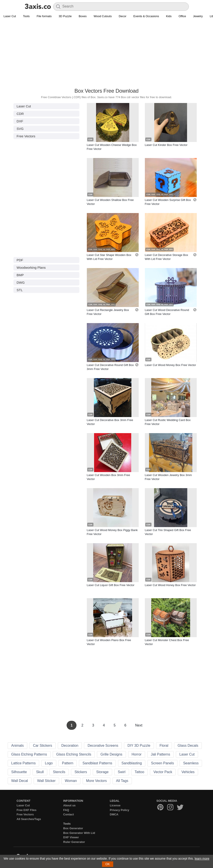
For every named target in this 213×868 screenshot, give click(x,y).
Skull (40, 772)
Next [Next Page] (139, 725)
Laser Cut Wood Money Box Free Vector (170, 365)
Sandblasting (132, 763)
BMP (20, 275)
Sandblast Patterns (97, 763)
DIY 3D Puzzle (139, 746)
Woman (71, 781)
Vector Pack (163, 772)
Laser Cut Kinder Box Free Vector (166, 145)
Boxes (83, 16)
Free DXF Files (27, 810)
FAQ (66, 810)
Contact (69, 814)
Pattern (68, 763)
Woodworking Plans (31, 268)
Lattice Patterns (23, 763)
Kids (169, 16)
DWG (21, 282)
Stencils (59, 772)
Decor (123, 16)
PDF (20, 260)
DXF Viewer (71, 837)
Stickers (81, 772)
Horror (137, 754)
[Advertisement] (106, 55)
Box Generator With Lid (79, 833)
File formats (44, 16)
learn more (202, 859)
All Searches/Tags (29, 819)
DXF (20, 121)
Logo (49, 763)
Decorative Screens (103, 746)
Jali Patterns (160, 754)
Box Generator (73, 828)
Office (182, 16)
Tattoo (140, 772)
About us (69, 805)
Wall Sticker (46, 781)
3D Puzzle (65, 16)
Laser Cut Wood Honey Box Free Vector (170, 585)
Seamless (191, 763)
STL (20, 290)
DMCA (114, 814)
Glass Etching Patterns (29, 754)
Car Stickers (43, 746)
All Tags (122, 781)
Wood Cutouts (103, 16)
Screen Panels (162, 763)
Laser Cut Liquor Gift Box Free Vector (111, 585)
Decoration (70, 746)
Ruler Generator (74, 842)
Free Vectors (26, 136)
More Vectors (96, 781)
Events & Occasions (146, 16)
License (115, 805)
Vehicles (188, 772)
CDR (20, 114)
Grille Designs (111, 754)
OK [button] (107, 864)
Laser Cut (10, 16)
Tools (26, 16)
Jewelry (198, 16)
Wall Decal (20, 781)
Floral (164, 746)
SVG (20, 129)
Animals (17, 746)
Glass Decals (188, 746)
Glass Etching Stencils (74, 754)
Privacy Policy (120, 810)
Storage (102, 772)
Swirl (122, 772)
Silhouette (19, 772)
